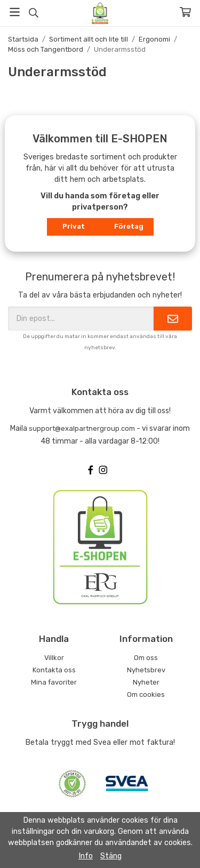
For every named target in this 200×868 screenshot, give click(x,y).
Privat (74, 226)
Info (86, 856)
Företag (129, 226)
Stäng (111, 856)
